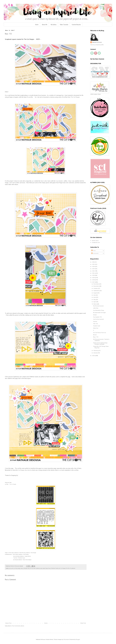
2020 (94, 275)
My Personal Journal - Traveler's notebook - (101, 340)
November (96, 286)
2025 (94, 264)
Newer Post (8, 623)
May (95, 299)
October (96, 288)
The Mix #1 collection (71, 568)
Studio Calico (95, 241)
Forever (95, 321)
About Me (45, 25)
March (95, 304)
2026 (94, 262)
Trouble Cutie (97, 326)
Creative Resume (76, 25)
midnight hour (26, 568)
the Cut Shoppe (62, 568)
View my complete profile (97, 45)
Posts (94, 250)
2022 (94, 271)
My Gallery (54, 25)
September (97, 291)
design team (20, 568)
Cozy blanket (59, 181)
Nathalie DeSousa (97, 42)
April (95, 302)
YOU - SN (95, 324)
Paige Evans (48, 568)
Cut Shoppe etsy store (24, 470)
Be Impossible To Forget (99, 313)
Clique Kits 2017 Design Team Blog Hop (101, 347)
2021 (94, 273)
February (96, 350)
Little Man (96, 308)
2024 (94, 266)
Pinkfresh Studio (55, 568)
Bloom (95, 335)
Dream (95, 315)
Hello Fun (96, 328)
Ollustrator (66, 639)
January (96, 353)
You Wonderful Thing (99, 310)
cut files (15, 568)
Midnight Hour (47, 313)
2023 (94, 269)
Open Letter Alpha (46, 181)
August (95, 293)
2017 (94, 282)
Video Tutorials (64, 25)
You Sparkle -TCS (97, 317)
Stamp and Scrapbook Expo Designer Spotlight (100, 343)
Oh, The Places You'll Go (100, 333)
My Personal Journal (98, 306)
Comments (95, 253)
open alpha (43, 568)
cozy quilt (11, 568)
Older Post (83, 623)
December (96, 284)
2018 (94, 280)
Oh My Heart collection (35, 568)
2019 (94, 278)
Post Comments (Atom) (18, 626)
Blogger (78, 639)
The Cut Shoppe (75, 97)
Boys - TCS (96, 337)
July (95, 295)
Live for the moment (98, 319)
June (95, 297)
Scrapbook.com (96, 242)
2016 (94, 356)
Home (37, 25)
